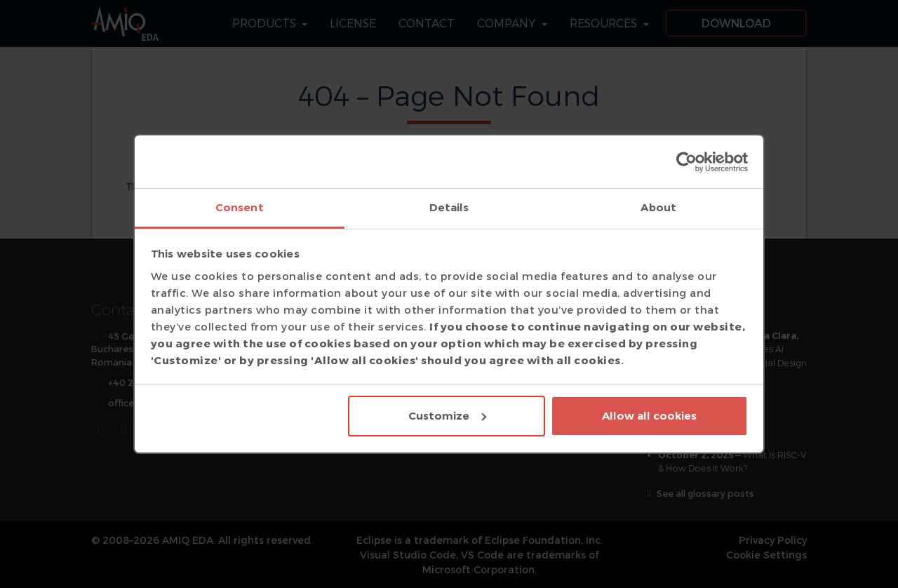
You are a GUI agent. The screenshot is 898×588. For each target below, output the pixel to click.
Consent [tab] (240, 207)
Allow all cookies (649, 416)
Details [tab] (449, 207)
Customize (447, 416)
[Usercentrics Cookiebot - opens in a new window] (686, 162)
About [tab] (658, 207)
